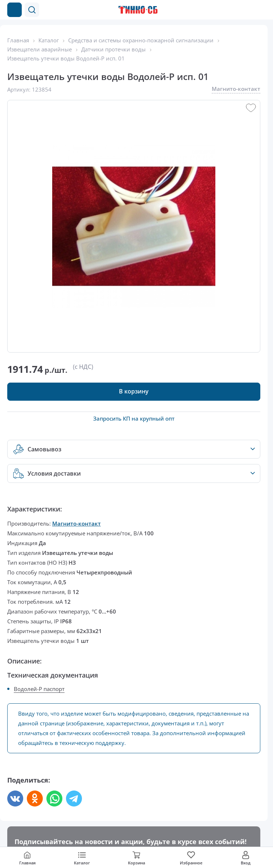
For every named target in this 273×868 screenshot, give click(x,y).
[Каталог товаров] (15, 10)
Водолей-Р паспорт (39, 689)
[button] (32, 10)
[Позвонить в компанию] (247, 10)
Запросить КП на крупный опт (134, 418)
